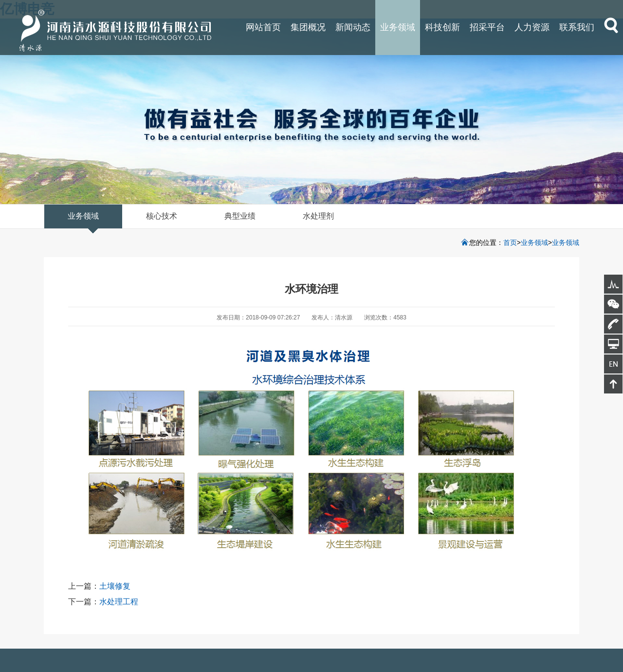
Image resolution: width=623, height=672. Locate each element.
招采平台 (487, 27)
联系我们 (577, 27)
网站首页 (263, 27)
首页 (510, 243)
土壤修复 (115, 586)
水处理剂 (318, 216)
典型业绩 (240, 216)
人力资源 (532, 27)
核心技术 (162, 216)
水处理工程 (119, 602)
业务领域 (398, 27)
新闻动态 (353, 27)
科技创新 (442, 27)
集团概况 (308, 27)
